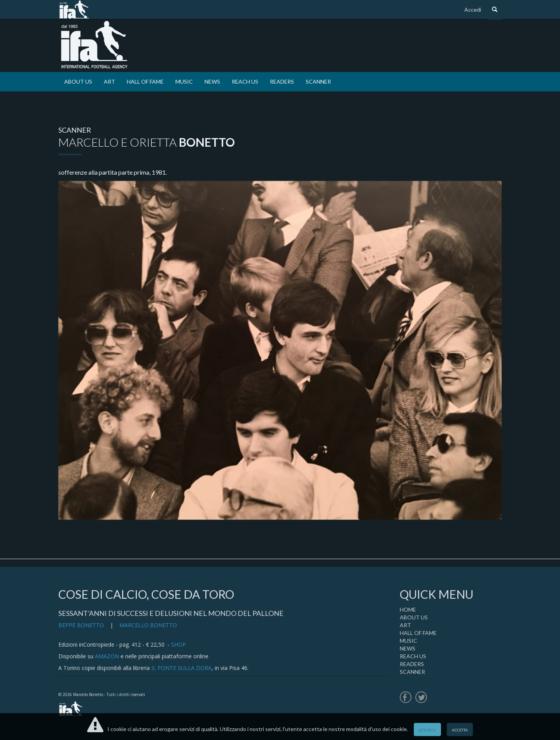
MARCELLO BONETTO (148, 625)
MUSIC (184, 82)
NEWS (212, 82)
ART (109, 82)
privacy (427, 729)
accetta (460, 729)
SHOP (178, 644)
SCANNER (318, 82)
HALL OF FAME (145, 82)
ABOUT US (78, 82)
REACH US (245, 82)
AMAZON (107, 656)
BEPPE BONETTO (81, 625)
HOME (408, 609)
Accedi (473, 10)
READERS (282, 82)
